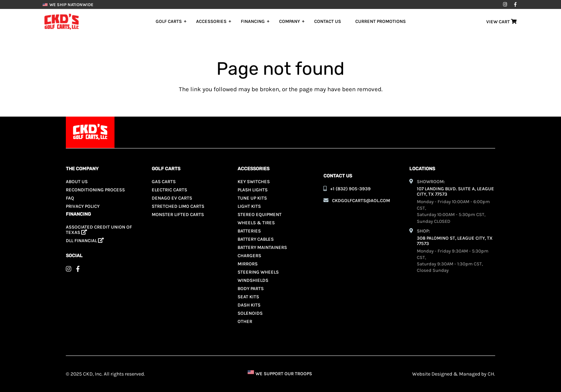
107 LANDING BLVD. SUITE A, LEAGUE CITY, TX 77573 (455, 191)
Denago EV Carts (172, 198)
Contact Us (328, 21)
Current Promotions (380, 21)
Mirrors (248, 264)
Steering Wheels (258, 272)
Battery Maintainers (262, 247)
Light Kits (249, 206)
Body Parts (251, 288)
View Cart (501, 22)
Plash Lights (253, 190)
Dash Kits (249, 305)
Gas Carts (164, 182)
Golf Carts (169, 21)
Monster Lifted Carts (178, 214)
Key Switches (254, 182)
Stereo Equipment (260, 214)
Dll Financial (85, 241)
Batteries (249, 231)
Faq (70, 198)
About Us (77, 182)
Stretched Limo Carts (178, 206)
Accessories (211, 21)
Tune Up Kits (252, 198)
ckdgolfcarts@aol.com (361, 200)
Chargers (249, 256)
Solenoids (250, 313)
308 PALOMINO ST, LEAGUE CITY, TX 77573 (455, 241)
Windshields (253, 280)
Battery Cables (256, 239)
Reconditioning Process (95, 190)
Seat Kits (248, 297)
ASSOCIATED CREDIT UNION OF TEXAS (99, 230)
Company (289, 21)
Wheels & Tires (256, 223)
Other (245, 321)
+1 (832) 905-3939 (350, 189)
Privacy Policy (83, 206)
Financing (253, 21)
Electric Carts (169, 190)
